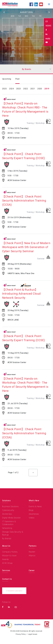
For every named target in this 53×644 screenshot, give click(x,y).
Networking (7, 528)
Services (6, 570)
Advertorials (34, 514)
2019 (47, 89)
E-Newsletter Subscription (14, 591)
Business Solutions (10, 506)
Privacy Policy (21, 634)
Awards (5, 559)
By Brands (7, 539)
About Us (6, 546)
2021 (33, 89)
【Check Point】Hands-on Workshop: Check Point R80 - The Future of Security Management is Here (25, 110)
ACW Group (7, 563)
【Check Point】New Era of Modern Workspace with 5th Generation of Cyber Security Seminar (26, 247)
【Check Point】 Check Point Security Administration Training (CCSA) (24, 201)
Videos (32, 518)
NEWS (48, 26)
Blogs (31, 510)
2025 (4, 89)
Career (32, 570)
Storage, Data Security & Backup (13, 533)
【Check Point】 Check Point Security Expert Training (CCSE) (24, 156)
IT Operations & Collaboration (9, 523)
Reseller (32, 552)
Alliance (32, 556)
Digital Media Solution (11, 518)
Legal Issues (33, 634)
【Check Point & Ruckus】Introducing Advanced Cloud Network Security (21, 294)
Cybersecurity (8, 510)
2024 (11, 89)
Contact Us (7, 579)
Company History (10, 552)
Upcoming (7, 79)
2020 (40, 89)
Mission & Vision (9, 556)
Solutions (6, 501)
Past (17, 79)
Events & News (35, 506)
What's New (34, 501)
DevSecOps (7, 514)
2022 (26, 89)
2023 (19, 89)
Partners (33, 546)
